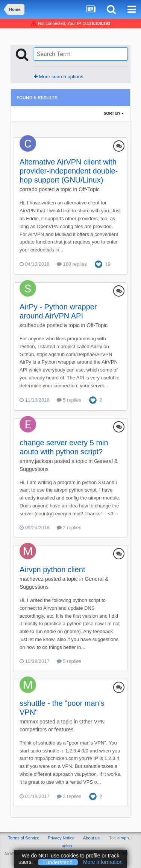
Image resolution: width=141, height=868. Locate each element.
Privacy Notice (61, 838)
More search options (58, 77)
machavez (32, 579)
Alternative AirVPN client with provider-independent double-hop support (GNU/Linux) (69, 171)
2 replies (69, 528)
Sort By (114, 113)
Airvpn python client (52, 570)
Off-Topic (89, 189)
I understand (58, 862)
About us (91, 838)
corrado (28, 189)
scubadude (33, 325)
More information (103, 862)
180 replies (72, 264)
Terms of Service (23, 838)
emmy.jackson (36, 461)
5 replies (69, 400)
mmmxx (29, 722)
